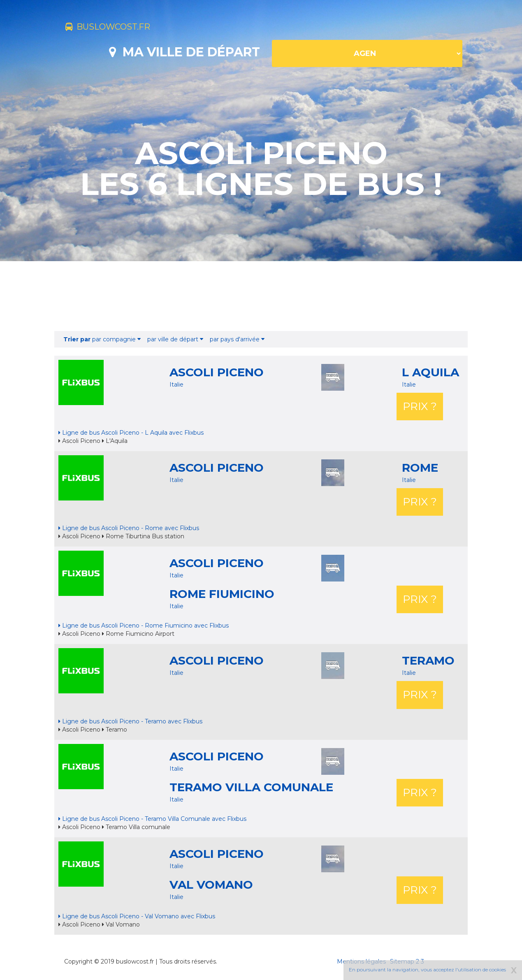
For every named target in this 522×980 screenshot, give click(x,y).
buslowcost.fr (119, 28)
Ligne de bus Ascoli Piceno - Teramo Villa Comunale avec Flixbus (152, 819)
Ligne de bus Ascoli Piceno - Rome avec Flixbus (129, 528)
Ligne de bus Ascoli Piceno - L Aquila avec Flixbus (131, 433)
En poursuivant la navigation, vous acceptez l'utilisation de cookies (427, 970)
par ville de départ (175, 339)
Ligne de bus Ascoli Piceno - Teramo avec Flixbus (130, 721)
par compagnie (102, 339)
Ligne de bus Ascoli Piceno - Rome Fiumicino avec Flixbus (144, 626)
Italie (176, 385)
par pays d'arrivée (237, 339)
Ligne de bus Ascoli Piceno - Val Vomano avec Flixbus (137, 916)
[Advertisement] (261, 296)
